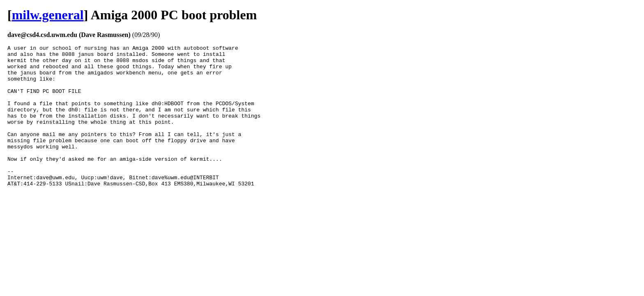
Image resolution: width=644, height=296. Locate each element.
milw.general (48, 15)
